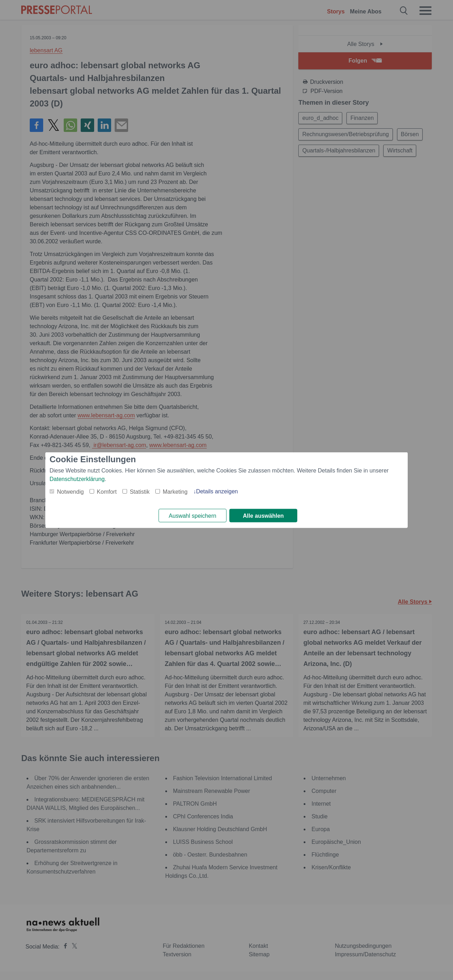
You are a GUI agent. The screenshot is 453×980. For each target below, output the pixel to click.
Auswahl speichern (193, 516)
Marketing (175, 491)
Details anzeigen (217, 491)
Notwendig (70, 491)
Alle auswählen (263, 516)
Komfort (107, 491)
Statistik (140, 491)
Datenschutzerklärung (77, 479)
